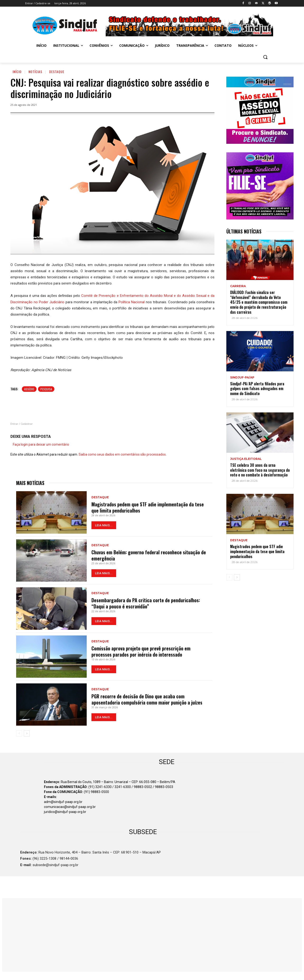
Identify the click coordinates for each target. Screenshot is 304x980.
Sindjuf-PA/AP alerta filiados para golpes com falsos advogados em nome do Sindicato (257, 389)
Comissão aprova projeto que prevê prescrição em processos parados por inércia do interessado (141, 651)
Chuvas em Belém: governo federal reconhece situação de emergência (149, 555)
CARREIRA (238, 286)
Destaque (57, 72)
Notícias (35, 72)
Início (17, 72)
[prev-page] (19, 733)
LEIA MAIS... (104, 525)
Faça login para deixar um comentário (41, 444)
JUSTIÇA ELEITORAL (246, 459)
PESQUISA (46, 389)
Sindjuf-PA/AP (242, 378)
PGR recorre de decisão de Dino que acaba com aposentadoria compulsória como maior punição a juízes (147, 699)
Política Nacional (132, 302)
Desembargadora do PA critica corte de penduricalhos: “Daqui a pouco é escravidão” (146, 603)
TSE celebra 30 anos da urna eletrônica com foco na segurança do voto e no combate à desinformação (260, 470)
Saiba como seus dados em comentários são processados (122, 454)
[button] (265, 57)
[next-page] (27, 733)
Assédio (29, 389)
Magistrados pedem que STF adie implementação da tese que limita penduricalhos (148, 507)
